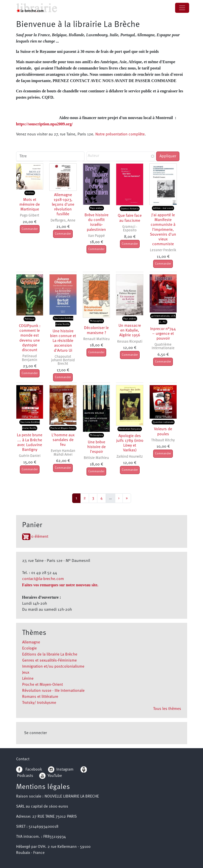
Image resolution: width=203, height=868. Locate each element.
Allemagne (31, 642)
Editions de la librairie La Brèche (50, 655)
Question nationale (163, 422)
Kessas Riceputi (130, 342)
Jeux (26, 673)
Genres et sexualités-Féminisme (49, 661)
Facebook (29, 770)
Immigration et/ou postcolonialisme (53, 667)
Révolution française (130, 429)
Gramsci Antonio (130, 209)
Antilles (30, 193)
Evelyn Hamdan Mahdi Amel (63, 453)
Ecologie (29, 648)
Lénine (28, 679)
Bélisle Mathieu (96, 458)
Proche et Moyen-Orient (43, 685)
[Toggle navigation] (182, 8)
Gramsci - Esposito (130, 229)
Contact (23, 759)
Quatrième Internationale (163, 347)
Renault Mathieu (96, 339)
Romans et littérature (40, 697)
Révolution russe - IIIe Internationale (53, 691)
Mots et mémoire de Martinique (30, 205)
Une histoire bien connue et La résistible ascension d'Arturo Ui (63, 341)
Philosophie (96, 321)
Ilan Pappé (96, 236)
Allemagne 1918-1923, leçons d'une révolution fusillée (63, 205)
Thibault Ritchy (163, 440)
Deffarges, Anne (63, 221)
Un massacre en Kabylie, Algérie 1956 (130, 331)
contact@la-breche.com (43, 579)
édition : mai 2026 (163, 208)
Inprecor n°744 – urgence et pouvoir (163, 334)
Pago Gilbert (30, 216)
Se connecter (35, 733)
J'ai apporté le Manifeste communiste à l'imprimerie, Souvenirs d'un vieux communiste (163, 230)
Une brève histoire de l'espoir (96, 447)
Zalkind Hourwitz (130, 457)
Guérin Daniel (30, 456)
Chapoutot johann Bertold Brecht (63, 360)
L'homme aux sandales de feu (63, 440)
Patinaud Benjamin (30, 358)
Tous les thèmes (167, 709)
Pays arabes (96, 208)
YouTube (55, 776)
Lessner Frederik (163, 250)
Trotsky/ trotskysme (39, 703)
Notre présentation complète (120, 134)
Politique (30, 319)
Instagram (61, 770)
